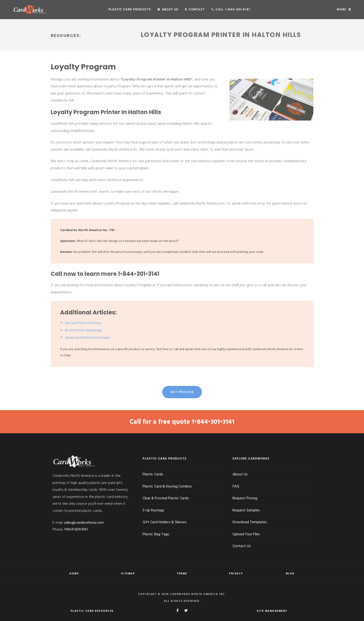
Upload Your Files (246, 534)
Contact (195, 9)
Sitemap (128, 573)
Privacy (236, 573)
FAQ (236, 486)
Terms (182, 573)
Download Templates (250, 522)
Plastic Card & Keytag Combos (167, 486)
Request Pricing (245, 498)
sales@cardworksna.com (84, 523)
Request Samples (246, 510)
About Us (168, 9)
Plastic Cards (153, 474)
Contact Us (242, 546)
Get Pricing (182, 392)
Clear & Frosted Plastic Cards (166, 498)
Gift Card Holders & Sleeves (165, 522)
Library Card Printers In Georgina (87, 338)
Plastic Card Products (130, 9)
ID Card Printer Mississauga (83, 330)
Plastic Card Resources (92, 611)
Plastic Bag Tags (156, 534)
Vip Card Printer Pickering (83, 323)
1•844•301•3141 (139, 274)
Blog (290, 573)
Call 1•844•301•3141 (231, 9)
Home (74, 573)
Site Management (272, 611)
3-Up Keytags (153, 510)
